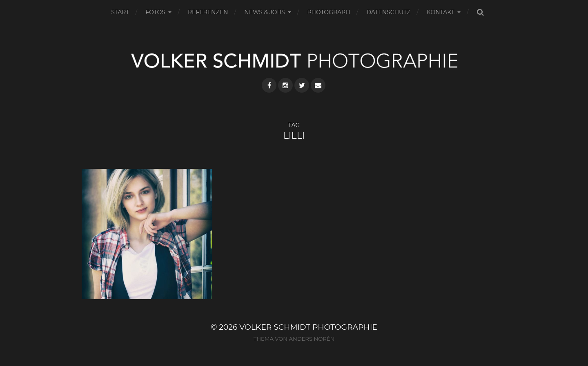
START (120, 12)
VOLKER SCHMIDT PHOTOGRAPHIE (308, 327)
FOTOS (155, 12)
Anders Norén (312, 339)
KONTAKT (441, 12)
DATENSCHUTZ (388, 12)
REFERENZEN (208, 12)
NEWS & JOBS (264, 12)
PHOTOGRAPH (329, 12)
